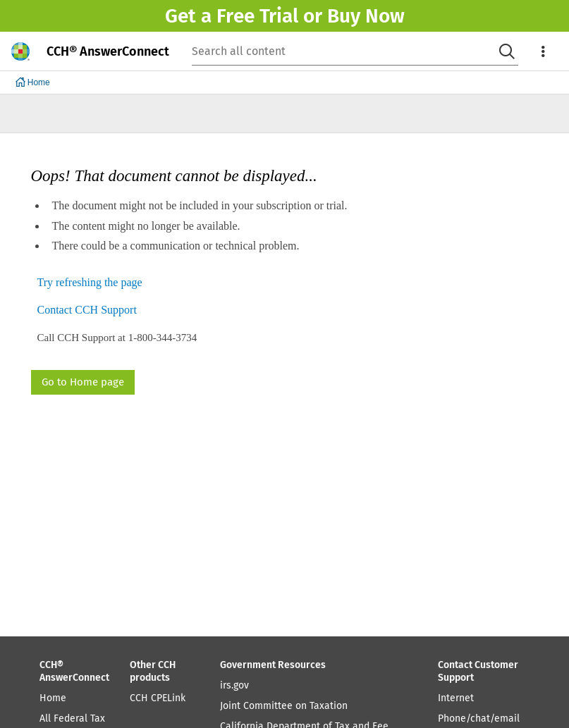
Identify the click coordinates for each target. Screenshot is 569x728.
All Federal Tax (72, 718)
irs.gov (234, 685)
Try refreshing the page (90, 283)
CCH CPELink (158, 698)
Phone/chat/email (479, 718)
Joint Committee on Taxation (284, 706)
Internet (456, 698)
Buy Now (366, 16)
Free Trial (257, 16)
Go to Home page (83, 382)
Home (53, 698)
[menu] (544, 51)
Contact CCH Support (87, 310)
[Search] (507, 51)
